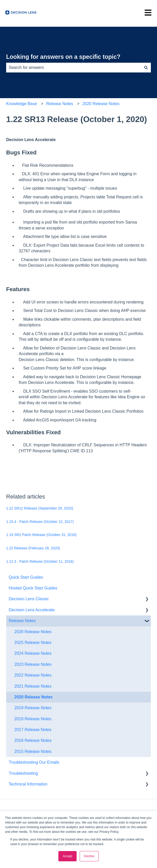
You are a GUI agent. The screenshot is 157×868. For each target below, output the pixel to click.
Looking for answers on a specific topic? (63, 57)
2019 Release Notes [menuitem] (33, 708)
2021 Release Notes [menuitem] (33, 686)
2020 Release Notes (101, 104)
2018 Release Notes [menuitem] (33, 719)
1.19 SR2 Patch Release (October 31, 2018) (41, 535)
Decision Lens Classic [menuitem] (29, 599)
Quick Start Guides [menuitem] (26, 577)
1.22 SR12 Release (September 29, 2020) (40, 508)
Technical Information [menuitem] (28, 784)
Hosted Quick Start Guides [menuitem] (33, 588)
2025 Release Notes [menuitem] (33, 643)
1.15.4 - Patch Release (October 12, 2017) (40, 522)
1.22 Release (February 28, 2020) (33, 548)
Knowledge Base (22, 104)
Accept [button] (67, 856)
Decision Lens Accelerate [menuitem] (32, 610)
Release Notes (60, 104)
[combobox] (74, 68)
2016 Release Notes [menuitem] (33, 740)
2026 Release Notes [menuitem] (33, 632)
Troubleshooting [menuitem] (23, 773)
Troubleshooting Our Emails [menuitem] (34, 762)
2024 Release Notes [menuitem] (33, 653)
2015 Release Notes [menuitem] (33, 751)
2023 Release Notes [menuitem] (33, 664)
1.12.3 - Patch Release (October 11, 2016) (40, 561)
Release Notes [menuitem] (22, 621)
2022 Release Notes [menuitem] (33, 675)
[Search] (146, 68)
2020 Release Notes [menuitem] (33, 697)
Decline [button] (89, 856)
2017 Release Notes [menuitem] (33, 730)
